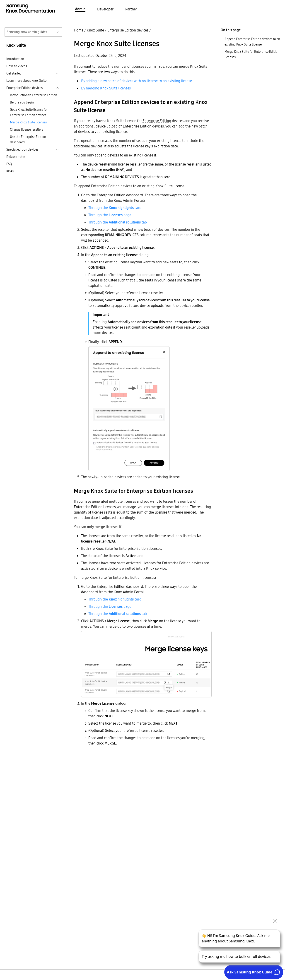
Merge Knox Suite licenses (28, 122)
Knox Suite (95, 30)
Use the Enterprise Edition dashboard (28, 139)
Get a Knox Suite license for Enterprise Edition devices (29, 112)
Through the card (115, 208)
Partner (131, 9)
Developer (105, 9)
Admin (80, 9)
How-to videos (17, 66)
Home (79, 30)
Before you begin (22, 102)
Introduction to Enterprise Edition (34, 95)
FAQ (9, 164)
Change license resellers (27, 130)
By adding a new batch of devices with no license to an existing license (136, 81)
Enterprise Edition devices (128, 30)
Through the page (110, 215)
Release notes (16, 157)
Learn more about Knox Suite (26, 81)
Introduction (15, 59)
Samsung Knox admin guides (27, 32)
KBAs (10, 171)
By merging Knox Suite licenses (106, 88)
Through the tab (118, 222)
